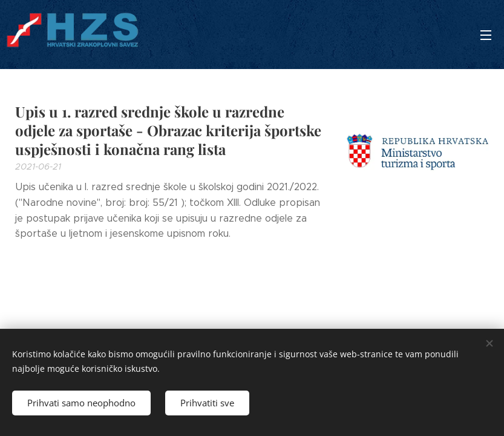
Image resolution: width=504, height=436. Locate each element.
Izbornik (486, 35)
